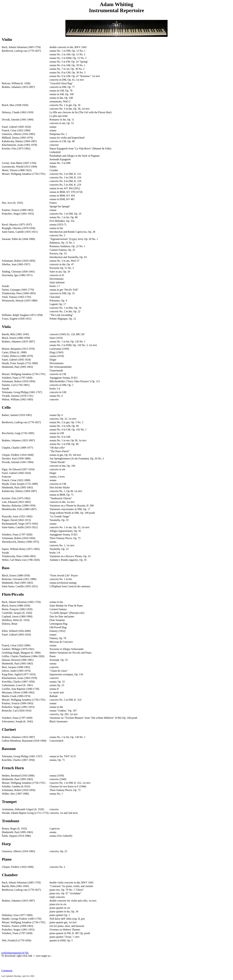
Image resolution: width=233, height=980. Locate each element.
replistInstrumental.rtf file (15, 953)
